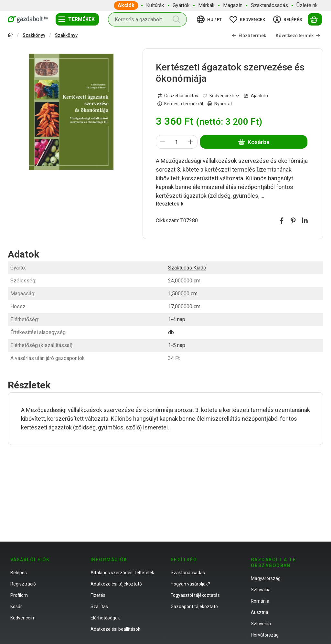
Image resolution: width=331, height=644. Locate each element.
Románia (260, 601)
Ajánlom (256, 96)
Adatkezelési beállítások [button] (115, 629)
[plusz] (191, 142)
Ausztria (260, 612)
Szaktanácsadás (188, 573)
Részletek (170, 204)
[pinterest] (293, 221)
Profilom (19, 595)
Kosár (16, 607)
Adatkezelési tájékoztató (116, 584)
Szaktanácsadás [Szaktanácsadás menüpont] (269, 5)
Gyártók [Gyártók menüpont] (181, 5)
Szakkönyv (34, 35)
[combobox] (147, 19)
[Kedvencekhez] (221, 96)
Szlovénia (261, 624)
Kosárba (254, 142)
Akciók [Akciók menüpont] (126, 5)
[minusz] (163, 142)
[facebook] (282, 221)
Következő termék (298, 36)
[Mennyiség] (177, 142)
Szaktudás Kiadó (187, 268)
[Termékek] (77, 19)
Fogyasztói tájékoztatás (195, 595)
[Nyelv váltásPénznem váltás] (210, 19)
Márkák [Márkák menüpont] (206, 5)
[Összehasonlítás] (178, 96)
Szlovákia (261, 590)
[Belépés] (289, 19)
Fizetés (98, 595)
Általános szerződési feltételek (122, 573)
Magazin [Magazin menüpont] (233, 5)
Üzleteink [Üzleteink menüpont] (307, 5)
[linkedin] (305, 221)
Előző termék (249, 36)
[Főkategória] (10, 36)
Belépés (19, 573)
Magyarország (266, 578)
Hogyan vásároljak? (190, 584)
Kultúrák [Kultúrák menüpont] (155, 5)
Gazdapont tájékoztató (194, 607)
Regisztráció (23, 584)
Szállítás (99, 607)
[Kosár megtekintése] (315, 19)
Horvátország (265, 635)
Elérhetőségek (105, 618)
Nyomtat (220, 104)
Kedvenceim (23, 618)
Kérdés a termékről (180, 104)
